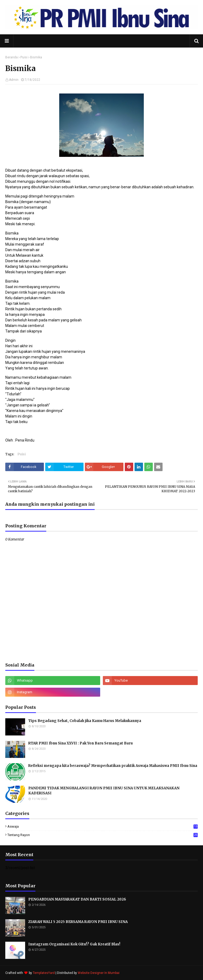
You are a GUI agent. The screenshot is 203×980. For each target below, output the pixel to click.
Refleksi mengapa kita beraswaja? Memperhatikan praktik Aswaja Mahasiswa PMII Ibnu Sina (113, 766)
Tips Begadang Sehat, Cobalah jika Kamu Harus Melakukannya (85, 721)
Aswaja (103, 826)
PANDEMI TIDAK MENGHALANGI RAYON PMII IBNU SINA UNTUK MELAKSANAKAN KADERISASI (104, 791)
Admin (14, 80)
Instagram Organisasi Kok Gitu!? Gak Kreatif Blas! (74, 944)
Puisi (24, 57)
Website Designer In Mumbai (99, 973)
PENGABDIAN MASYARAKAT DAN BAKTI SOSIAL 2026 (77, 899)
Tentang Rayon (103, 835)
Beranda (11, 57)
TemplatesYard (44, 973)
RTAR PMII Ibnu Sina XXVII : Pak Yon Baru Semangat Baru (80, 743)
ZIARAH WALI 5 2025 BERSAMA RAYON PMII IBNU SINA (78, 922)
